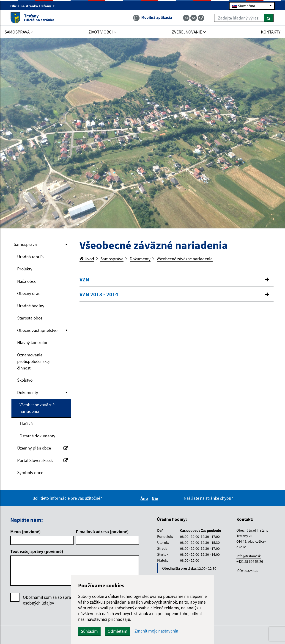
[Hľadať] (269, 18)
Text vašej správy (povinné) (37, 551)
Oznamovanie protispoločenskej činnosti (33, 361)
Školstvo (25, 380)
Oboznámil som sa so (55, 600)
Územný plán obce (42, 448)
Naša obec (27, 281)
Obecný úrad (29, 293)
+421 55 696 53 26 (250, 561)
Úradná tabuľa (30, 257)
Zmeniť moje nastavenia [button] (156, 631)
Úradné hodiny (31, 306)
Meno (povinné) (26, 532)
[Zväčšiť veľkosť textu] (201, 18)
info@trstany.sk (249, 556)
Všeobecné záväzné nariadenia (37, 408)
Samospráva (25, 244)
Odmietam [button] (118, 631)
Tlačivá (26, 423)
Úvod (87, 259)
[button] (177, 280)
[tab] (177, 280)
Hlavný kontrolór (32, 342)
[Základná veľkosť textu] (194, 18)
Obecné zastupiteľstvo (37, 330)
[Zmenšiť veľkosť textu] (186, 18)
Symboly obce (30, 472)
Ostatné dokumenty (37, 436)
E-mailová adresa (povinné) (102, 532)
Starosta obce (30, 318)
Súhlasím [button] (89, 631)
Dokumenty (28, 392)
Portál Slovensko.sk (42, 460)
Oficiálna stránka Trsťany (33, 6)
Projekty (25, 269)
